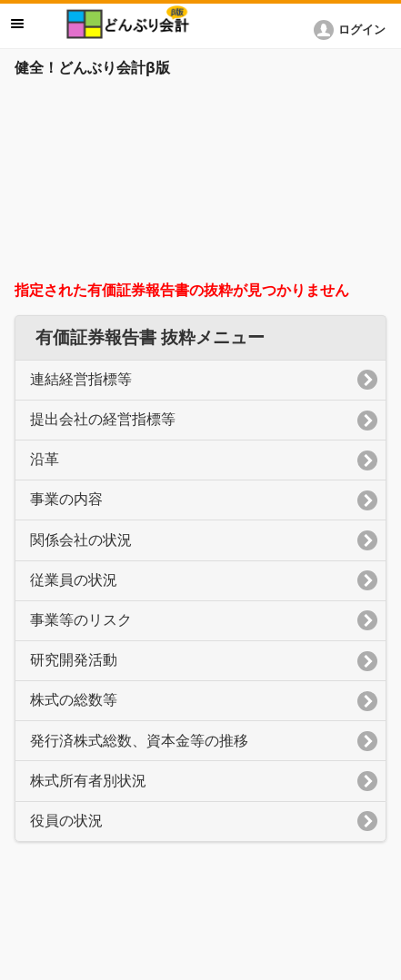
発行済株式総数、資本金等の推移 (139, 741)
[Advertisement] (200, 183)
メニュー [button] (17, 24)
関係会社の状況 (81, 540)
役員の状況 (66, 821)
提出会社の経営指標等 (103, 419)
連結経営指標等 (81, 379)
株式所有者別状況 (88, 781)
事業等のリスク (81, 620)
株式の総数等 (74, 700)
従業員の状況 (74, 580)
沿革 (45, 459)
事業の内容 (66, 499)
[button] (353, 30)
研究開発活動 (74, 660)
